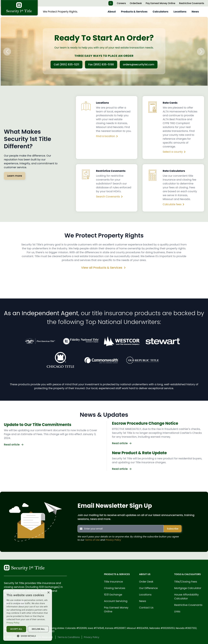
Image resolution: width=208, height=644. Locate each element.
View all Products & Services (104, 268)
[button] (7, 52)
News (195, 12)
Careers (121, 3)
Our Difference (148, 588)
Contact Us (146, 608)
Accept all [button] (16, 629)
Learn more (15, 176)
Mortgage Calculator (188, 588)
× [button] (48, 593)
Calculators (161, 12)
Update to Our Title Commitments (38, 425)
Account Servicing (116, 601)
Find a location (107, 136)
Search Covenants (110, 197)
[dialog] (28, 615)
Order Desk (146, 582)
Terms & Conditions (69, 637)
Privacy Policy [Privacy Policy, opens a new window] (13, 623)
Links (177, 611)
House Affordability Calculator (186, 597)
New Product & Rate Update (139, 453)
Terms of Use (92, 540)
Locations (180, 12)
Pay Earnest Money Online (160, 3)
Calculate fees (174, 204)
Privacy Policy (113, 540)
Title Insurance (113, 582)
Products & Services (134, 12)
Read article (14, 445)
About (112, 12)
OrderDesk (136, 3)
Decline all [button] (38, 629)
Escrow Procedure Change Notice (145, 423)
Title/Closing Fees (186, 582)
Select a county (175, 152)
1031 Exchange (113, 595)
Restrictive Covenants (192, 3)
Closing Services (115, 588)
